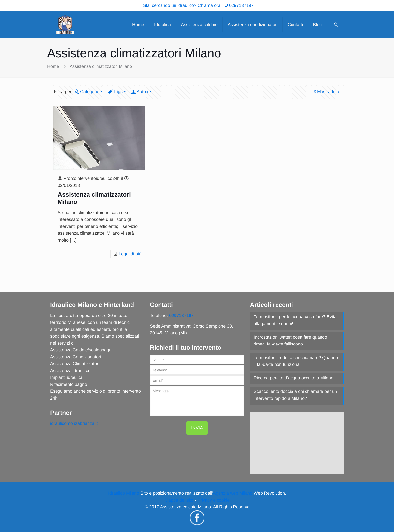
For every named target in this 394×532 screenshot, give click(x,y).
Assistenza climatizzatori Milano (101, 66)
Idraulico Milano (124, 493)
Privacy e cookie (213, 500)
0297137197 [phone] (241, 5)
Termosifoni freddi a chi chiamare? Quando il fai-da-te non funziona (296, 361)
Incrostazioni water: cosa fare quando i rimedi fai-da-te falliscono (292, 341)
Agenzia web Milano (233, 493)
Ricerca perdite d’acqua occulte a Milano (293, 378)
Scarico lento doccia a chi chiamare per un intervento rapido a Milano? (295, 395)
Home (53, 66)
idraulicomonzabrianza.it (74, 423)
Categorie (89, 92)
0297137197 (181, 316)
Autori (142, 92)
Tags (118, 92)
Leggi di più (130, 254)
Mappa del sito (179, 500)
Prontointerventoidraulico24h (92, 178)
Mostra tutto (327, 92)
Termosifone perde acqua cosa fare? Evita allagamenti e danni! (295, 320)
